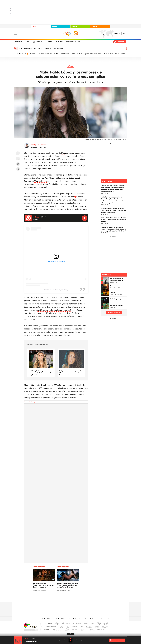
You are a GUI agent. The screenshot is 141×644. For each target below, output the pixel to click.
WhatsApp (18, 164)
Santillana (67, 624)
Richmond (47, 629)
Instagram (59, 598)
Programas (40, 42)
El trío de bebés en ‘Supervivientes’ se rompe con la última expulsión (44, 585)
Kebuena (104, 626)
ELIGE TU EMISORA (116, 640)
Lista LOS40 (18, 42)
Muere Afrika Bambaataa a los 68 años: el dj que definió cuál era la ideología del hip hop (114, 220)
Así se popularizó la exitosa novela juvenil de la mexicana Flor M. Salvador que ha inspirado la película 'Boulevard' (113, 229)
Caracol (105, 624)
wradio (67, 626)
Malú (26, 402)
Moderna (57, 629)
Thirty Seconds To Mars (61, 54)
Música (27, 42)
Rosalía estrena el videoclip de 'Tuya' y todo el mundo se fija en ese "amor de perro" (68, 585)
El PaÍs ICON (75, 629)
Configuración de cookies (80, 619)
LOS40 (35, 26)
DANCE (75, 26)
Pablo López (33, 402)
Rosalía (106, 54)
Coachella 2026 (77, 54)
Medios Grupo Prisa (31, 630)
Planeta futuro (97, 626)
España (116, 34)
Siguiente (81, 640)
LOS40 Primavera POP (73, 42)
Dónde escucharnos (107, 619)
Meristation (101, 629)
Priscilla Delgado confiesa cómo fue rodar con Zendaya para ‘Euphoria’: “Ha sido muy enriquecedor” (114, 210)
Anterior (60, 640)
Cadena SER (85, 624)
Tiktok (63, 598)
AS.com (92, 624)
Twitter (18, 159)
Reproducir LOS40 (85, 218)
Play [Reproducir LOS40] (70, 640)
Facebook (18, 153)
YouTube (67, 598)
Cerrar (125, 48)
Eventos (49, 42)
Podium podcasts (66, 629)
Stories (82, 598)
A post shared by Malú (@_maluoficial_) (56, 290)
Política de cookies (66, 619)
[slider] (70, 636)
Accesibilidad (41, 619)
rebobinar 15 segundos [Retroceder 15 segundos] (64, 640)
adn (98, 624)
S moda (83, 629)
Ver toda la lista (113, 313)
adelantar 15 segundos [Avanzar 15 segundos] (77, 640)
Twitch (78, 598)
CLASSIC (55, 26)
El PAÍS (48, 624)
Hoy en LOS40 (59, 42)
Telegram (18, 169)
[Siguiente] (126, 54)
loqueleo (91, 629)
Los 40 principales (58, 624)
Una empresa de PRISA (31, 625)
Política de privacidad (53, 619)
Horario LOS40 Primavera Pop (41, 54)
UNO (62, 626)
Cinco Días (75, 626)
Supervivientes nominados (93, 54)
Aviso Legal (32, 619)
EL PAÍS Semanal (89, 626)
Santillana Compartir (77, 624)
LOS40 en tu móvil (94, 619)
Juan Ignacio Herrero (38, 145)
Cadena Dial (82, 626)
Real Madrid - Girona (118, 54)
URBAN (94, 26)
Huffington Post (51, 626)
